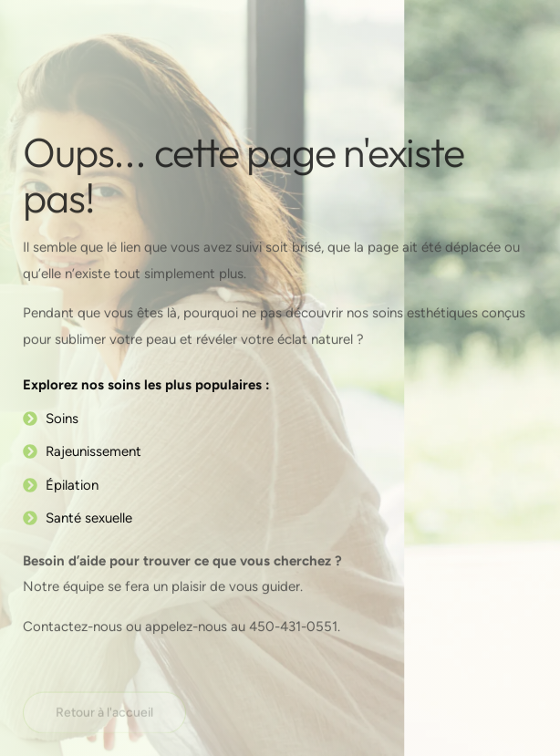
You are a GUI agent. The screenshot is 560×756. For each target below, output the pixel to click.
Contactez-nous (74, 627)
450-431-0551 (293, 627)
